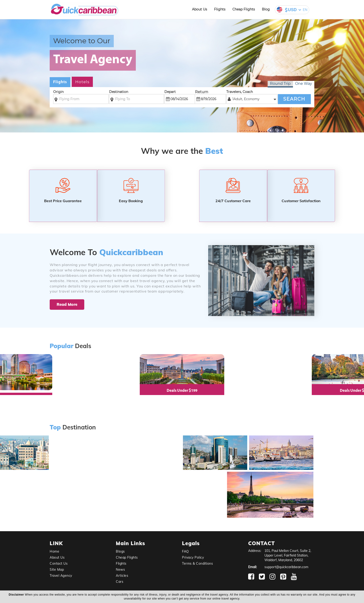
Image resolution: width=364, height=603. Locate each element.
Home (54, 551)
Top (55, 427)
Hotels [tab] (82, 82)
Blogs (120, 551)
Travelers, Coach (240, 92)
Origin (58, 92)
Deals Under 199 (182, 391)
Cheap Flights (244, 9)
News (120, 570)
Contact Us (59, 563)
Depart (170, 92)
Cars (120, 582)
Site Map (57, 570)
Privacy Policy (193, 557)
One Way (304, 84)
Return (202, 92)
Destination (119, 92)
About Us (200, 9)
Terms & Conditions (197, 563)
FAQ (185, 551)
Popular (62, 346)
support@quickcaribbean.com (286, 567)
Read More (67, 304)
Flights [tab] (60, 82)
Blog (266, 9)
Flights (220, 9)
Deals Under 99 (346, 391)
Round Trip (280, 84)
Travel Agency (61, 576)
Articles (122, 576)
